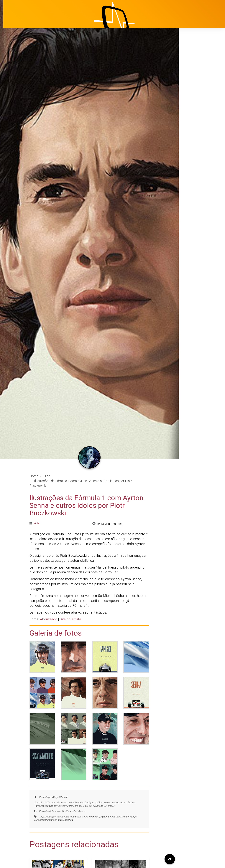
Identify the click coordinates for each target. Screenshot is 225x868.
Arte (37, 480)
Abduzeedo (49, 576)
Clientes (192, 94)
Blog (189, 84)
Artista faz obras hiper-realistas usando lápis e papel (117, 861)
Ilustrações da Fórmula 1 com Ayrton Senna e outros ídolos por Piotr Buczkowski (86, 462)
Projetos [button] (190, 75)
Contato (192, 112)
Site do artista (70, 576)
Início (190, 56)
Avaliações (194, 103)
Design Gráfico (43, 852)
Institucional (195, 66)
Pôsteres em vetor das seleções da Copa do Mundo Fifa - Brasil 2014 (56, 864)
